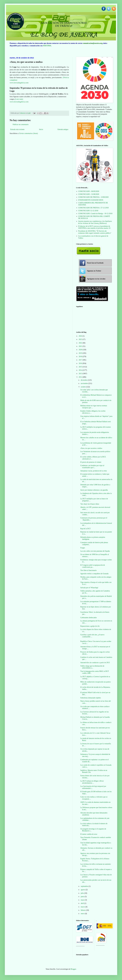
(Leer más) (19, 99)
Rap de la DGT (85, 529)
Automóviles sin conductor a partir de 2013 (95, 663)
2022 (81, 343)
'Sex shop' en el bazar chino (90, 504)
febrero (83, 910)
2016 (81, 363)
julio (82, 893)
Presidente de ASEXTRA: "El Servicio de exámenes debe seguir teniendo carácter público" (95, 232)
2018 (81, 357)
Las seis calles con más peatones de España (95, 551)
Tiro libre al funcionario (88, 570)
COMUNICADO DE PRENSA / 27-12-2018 (93, 208)
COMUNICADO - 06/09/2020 (89, 191)
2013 (81, 374)
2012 (81, 377)
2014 (81, 370)
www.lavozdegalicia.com (19, 83)
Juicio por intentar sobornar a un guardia (94, 490)
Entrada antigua (63, 129)
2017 (81, 360)
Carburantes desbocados (89, 618)
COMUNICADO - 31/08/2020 (89, 194)
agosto (83, 890)
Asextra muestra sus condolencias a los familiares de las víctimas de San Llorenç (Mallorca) (95, 222)
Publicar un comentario (21, 124)
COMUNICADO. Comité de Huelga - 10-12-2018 (95, 214)
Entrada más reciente (17, 129)
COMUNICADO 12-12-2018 (88, 211)
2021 (81, 346)
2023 (81, 339)
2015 (81, 367)
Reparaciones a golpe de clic (90, 626)
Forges (83, 548)
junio (83, 897)
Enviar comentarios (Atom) (29, 133)
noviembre (84, 383)
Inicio (41, 129)
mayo (83, 900)
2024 (81, 336)
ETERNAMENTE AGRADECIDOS (91, 200)
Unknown (23, 113)
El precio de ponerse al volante (91, 462)
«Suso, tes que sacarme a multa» (91, 448)
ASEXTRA (47, 46)
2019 (81, 353)
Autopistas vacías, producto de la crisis (94, 471)
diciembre (84, 380)
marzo (83, 907)
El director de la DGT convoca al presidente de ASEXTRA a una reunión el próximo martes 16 (94, 227)
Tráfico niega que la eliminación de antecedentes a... (92, 667)
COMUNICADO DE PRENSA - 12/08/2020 (93, 197)
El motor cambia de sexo (89, 834)
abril (82, 903)
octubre (83, 387)
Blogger (73, 969)
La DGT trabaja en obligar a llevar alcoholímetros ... (92, 782)
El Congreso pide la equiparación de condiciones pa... (93, 566)
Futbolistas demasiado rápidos (91, 698)
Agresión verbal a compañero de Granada (94, 574)
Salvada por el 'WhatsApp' (89, 588)
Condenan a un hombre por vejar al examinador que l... (92, 467)
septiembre (85, 886)
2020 (81, 350)
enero (83, 914)
